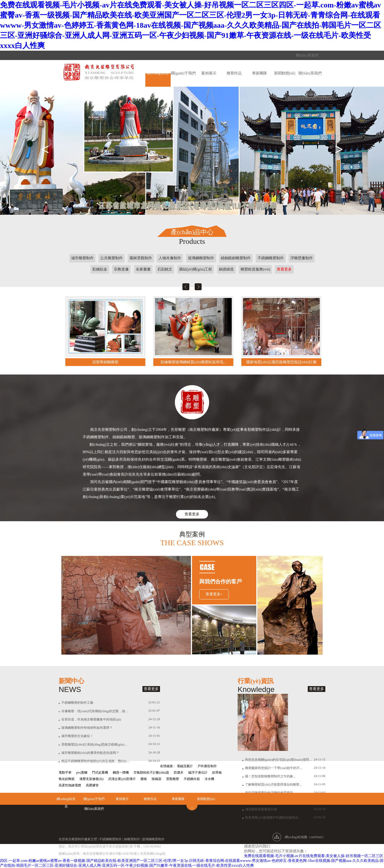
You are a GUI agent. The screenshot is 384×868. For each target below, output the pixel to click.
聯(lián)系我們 (307, 55)
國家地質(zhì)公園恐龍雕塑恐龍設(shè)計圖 (281, 362)
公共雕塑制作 (111, 258)
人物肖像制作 (170, 258)
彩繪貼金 (100, 269)
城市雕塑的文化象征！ (77, 736)
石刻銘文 (165, 269)
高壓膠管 (92, 785)
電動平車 (65, 773)
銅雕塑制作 (132, 839)
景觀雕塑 (173, 779)
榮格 (144, 779)
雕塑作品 (234, 73)
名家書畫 (143, 269)
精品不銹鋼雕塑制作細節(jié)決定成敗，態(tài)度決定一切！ (96, 761)
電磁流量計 (185, 766)
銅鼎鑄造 (226, 269)
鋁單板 (217, 773)
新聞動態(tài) (285, 73)
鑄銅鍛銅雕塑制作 (236, 258)
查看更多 (284, 269)
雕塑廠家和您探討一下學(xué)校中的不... (274, 768)
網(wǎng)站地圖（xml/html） (305, 837)
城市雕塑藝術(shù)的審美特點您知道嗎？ (90, 753)
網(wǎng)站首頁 (66, 800)
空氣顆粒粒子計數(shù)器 (151, 773)
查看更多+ (214, 594)
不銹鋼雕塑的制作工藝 (77, 703)
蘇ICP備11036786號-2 (125, 854)
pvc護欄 (82, 773)
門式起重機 (100, 773)
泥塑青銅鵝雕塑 (105, 362)
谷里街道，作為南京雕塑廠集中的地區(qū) (91, 719)
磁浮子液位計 (198, 773)
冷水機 (209, 779)
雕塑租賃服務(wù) (255, 269)
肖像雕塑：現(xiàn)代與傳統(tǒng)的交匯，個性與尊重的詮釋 (96, 711)
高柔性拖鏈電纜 (70, 785)
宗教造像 (121, 269)
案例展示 (209, 73)
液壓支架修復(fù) (91, 779)
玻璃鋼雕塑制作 (201, 258)
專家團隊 (259, 73)
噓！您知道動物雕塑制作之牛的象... (270, 776)
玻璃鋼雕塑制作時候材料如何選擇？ (87, 728)
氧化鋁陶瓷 (67, 779)
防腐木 (179, 773)
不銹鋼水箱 (192, 779)
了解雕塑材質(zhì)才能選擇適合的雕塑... (273, 785)
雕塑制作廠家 (81, 839)
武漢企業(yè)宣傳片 (122, 779)
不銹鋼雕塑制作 (271, 258)
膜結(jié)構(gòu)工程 (196, 269)
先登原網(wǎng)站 (153, 854)
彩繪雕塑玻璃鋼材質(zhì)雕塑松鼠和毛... (193, 362)
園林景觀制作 (141, 258)
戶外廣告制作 (207, 766)
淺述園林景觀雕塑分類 (261, 809)
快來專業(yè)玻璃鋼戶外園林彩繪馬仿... (273, 818)
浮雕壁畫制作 (302, 258)
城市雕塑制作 (82, 258)
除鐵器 (157, 779)
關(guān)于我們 (183, 73)
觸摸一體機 (121, 773)
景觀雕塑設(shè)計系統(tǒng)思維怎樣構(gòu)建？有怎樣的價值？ (96, 744)
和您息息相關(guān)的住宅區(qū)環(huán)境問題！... (279, 760)
